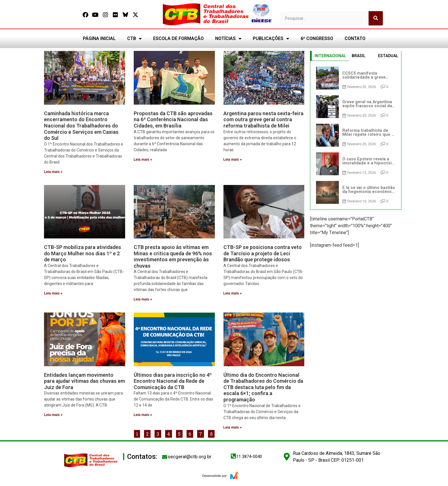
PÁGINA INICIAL (99, 38)
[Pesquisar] (376, 18)
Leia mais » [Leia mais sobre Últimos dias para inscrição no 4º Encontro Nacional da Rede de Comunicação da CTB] (143, 415)
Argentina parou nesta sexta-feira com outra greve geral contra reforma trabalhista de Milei (263, 119)
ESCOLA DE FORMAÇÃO (178, 38)
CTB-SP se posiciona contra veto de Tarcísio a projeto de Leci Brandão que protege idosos (263, 253)
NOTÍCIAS (228, 39)
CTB (134, 39)
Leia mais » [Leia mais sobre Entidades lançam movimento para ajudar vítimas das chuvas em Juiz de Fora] (53, 415)
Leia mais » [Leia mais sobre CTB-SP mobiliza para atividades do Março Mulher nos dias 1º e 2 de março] (53, 293)
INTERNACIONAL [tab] (330, 56)
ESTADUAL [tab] (388, 56)
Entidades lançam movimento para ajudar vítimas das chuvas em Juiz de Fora (84, 381)
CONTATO (355, 38)
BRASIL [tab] (359, 56)
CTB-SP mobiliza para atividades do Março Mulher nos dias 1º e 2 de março (83, 253)
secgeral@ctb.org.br (190, 457)
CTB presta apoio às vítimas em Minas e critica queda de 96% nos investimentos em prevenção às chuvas (173, 256)
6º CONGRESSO (317, 38)
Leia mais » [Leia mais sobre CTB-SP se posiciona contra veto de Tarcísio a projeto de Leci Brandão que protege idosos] (233, 293)
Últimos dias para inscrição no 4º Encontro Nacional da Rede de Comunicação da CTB (173, 381)
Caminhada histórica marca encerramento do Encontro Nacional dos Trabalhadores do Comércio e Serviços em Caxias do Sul (81, 126)
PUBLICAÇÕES (271, 39)
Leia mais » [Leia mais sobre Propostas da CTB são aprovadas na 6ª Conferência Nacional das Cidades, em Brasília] (143, 160)
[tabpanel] (356, 135)
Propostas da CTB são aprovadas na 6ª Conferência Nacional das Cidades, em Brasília (173, 119)
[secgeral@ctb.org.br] (165, 457)
